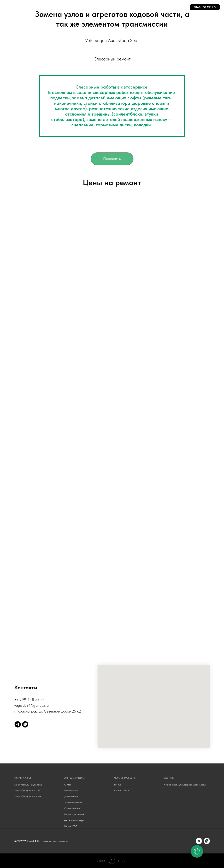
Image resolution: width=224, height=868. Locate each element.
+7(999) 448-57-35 (30, 790)
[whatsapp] (25, 724)
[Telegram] (18, 724)
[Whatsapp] (207, 841)
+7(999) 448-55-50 (30, 796)
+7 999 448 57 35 (30, 700)
